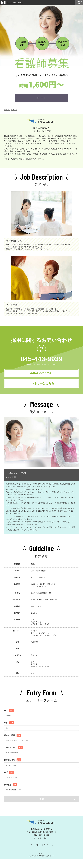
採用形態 (11, 792)
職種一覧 (7, 110)
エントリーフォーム (15, 3)
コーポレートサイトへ (42, 853)
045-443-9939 (42, 359)
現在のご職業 (12, 742)
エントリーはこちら (42, 389)
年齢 (9, 730)
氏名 (9, 718)
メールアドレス (13, 755)
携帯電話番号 (12, 767)
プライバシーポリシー (42, 845)
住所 (9, 779)
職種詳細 (14, 110)
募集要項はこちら (41, 375)
